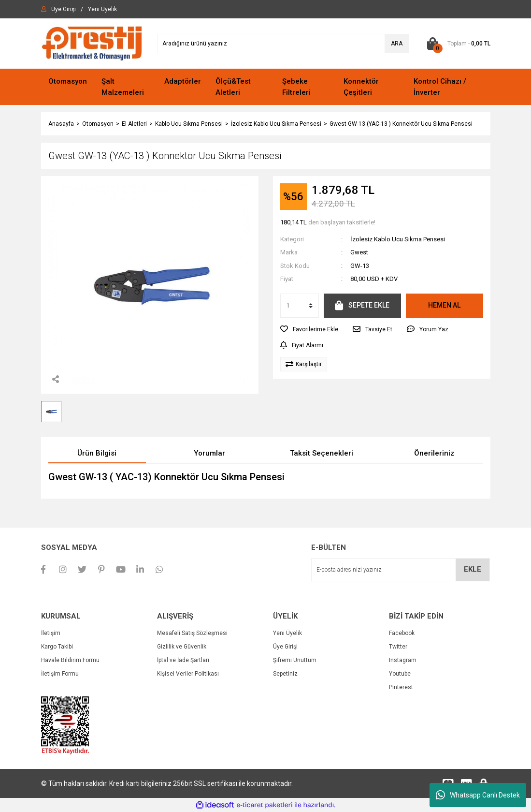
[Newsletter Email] (401, 570)
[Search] (283, 44)
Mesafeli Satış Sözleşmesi (192, 633)
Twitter (398, 647)
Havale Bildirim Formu (70, 660)
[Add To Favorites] (309, 329)
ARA (397, 44)
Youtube (400, 674)
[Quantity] (300, 306)
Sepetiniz (285, 674)
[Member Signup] (102, 9)
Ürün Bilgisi (97, 453)
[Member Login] (64, 9)
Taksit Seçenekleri (322, 453)
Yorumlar (209, 453)
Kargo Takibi (57, 647)
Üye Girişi (285, 647)
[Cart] (457, 44)
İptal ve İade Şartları (183, 660)
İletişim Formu (60, 674)
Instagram (403, 660)
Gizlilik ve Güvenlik (182, 647)
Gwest (359, 252)
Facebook (402, 633)
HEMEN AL (444, 305)
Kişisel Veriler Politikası (188, 674)
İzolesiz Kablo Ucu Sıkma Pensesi (398, 239)
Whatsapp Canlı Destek (478, 795)
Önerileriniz (434, 453)
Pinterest (401, 687)
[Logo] (92, 43)
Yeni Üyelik (287, 633)
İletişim (51, 633)
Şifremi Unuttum (295, 660)
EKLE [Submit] (473, 569)
